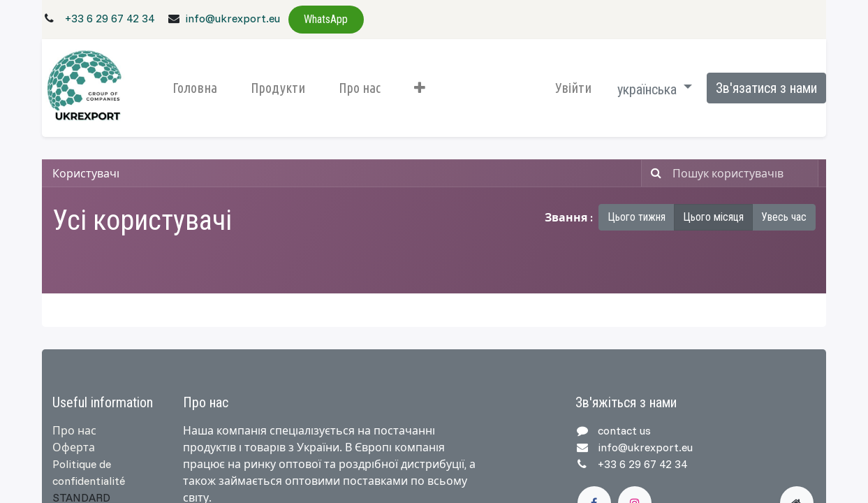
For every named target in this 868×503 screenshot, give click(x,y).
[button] (420, 88)
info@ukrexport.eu (233, 18)
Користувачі (86, 173)
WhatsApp (326, 19)
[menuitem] (195, 88)
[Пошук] (653, 173)
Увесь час (784, 217)
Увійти (573, 88)
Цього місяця (713, 217)
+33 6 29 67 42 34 (110, 18)
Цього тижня (637, 217)
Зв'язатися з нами (766, 88)
